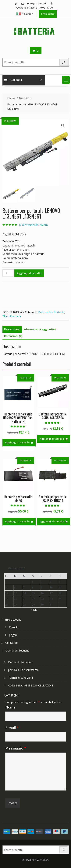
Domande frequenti (17, 650)
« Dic (34, 610)
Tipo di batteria (12, 316)
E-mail (12, 728)
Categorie (13, 80)
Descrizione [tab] (12, 329)
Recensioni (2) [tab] (13, 336)
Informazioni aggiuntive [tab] (40, 329)
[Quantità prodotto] (8, 273)
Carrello (14, 627)
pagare (13, 635)
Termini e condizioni (20, 678)
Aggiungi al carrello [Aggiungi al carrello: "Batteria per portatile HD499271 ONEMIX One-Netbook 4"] (17, 442)
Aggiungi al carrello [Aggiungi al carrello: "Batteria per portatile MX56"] (17, 521)
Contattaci (12, 643)
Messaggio (16, 748)
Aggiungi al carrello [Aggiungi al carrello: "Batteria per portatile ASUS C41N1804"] (52, 521)
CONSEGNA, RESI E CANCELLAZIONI (31, 685)
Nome (10, 707)
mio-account (13, 620)
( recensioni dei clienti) (33, 225)
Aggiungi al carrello (29, 273)
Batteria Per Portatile (51, 312)
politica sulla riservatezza (23, 670)
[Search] (64, 62)
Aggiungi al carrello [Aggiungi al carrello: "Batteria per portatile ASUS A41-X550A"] (52, 439)
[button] (66, 80)
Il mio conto (48, 14)
